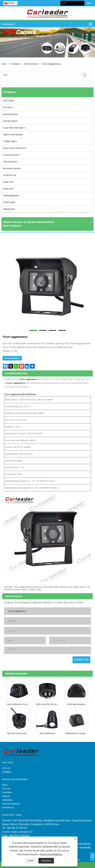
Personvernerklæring (51, 854)
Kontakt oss (8, 807)
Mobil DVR (8, 182)
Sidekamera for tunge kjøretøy (77, 733)
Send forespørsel (12, 358)
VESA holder (9, 202)
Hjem (4, 64)
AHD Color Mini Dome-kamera (48, 704)
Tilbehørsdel (9, 209)
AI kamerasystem (11, 155)
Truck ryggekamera (51, 64)
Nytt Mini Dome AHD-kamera (19, 733)
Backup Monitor (10, 114)
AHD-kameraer (31, 64)
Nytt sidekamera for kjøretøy (19, 704)
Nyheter (6, 796)
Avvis (31, 861)
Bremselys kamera (12, 168)
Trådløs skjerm (10, 141)
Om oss (6, 768)
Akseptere (46, 861)
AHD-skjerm (9, 101)
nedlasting (7, 800)
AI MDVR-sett (10, 175)
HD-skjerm (8, 107)
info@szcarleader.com (22, 832)
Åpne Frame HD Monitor (15, 148)
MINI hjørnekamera (76, 704)
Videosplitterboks (11, 196)
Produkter (15, 64)
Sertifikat (7, 772)
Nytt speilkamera (47, 733)
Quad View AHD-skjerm (14, 128)
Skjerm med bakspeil (13, 135)
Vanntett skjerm (10, 121)
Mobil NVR (8, 189)
